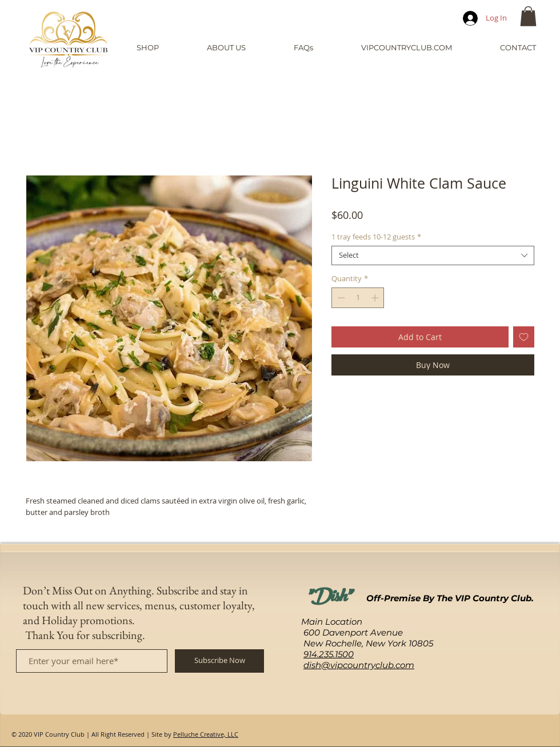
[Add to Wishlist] (524, 337)
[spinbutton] (358, 298)
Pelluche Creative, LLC (206, 734)
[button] (528, 16)
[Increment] (376, 298)
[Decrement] (340, 298)
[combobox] (433, 255)
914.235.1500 (329, 654)
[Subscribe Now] (219, 661)
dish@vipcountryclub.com (359, 665)
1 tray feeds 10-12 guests (376, 237)
